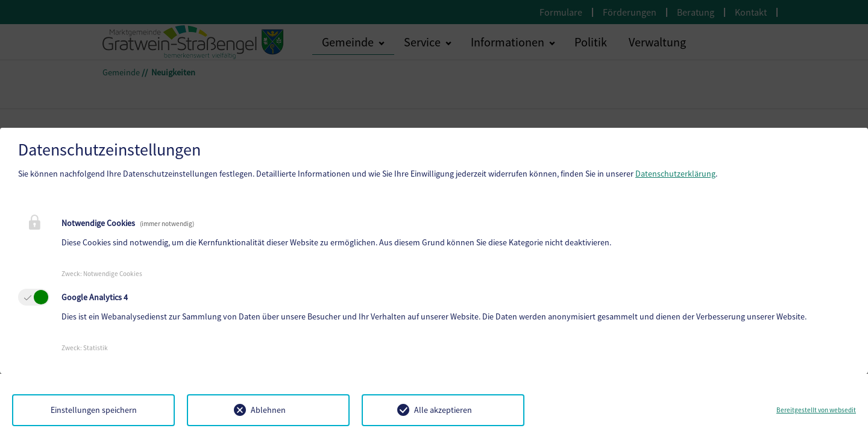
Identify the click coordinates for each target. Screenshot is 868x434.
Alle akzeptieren (443, 410)
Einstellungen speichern (94, 410)
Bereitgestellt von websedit (816, 410)
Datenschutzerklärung (675, 174)
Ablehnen (268, 410)
